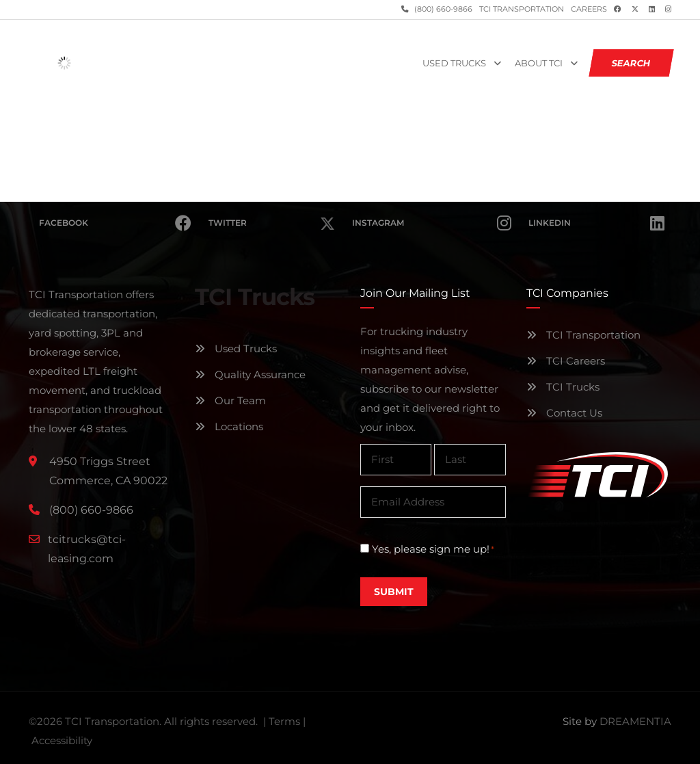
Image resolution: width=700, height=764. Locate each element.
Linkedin (596, 223)
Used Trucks (454, 63)
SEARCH (632, 63)
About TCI (539, 63)
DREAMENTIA (635, 721)
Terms (284, 721)
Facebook (115, 223)
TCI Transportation (522, 9)
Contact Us (564, 413)
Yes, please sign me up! (433, 549)
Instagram (432, 223)
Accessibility (62, 740)
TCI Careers (566, 361)
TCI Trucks (563, 387)
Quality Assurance (250, 374)
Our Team (230, 400)
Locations (229, 426)
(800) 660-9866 (442, 9)
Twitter (271, 215)
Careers (589, 9)
